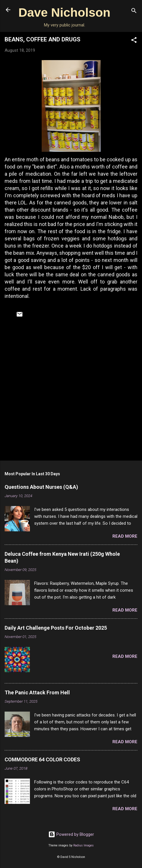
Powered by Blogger (71, 834)
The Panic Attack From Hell (37, 692)
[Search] (134, 12)
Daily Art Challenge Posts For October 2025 (56, 628)
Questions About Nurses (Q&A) (41, 487)
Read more (125, 536)
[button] (134, 41)
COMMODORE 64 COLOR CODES (42, 759)
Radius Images (84, 845)
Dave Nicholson (64, 12)
